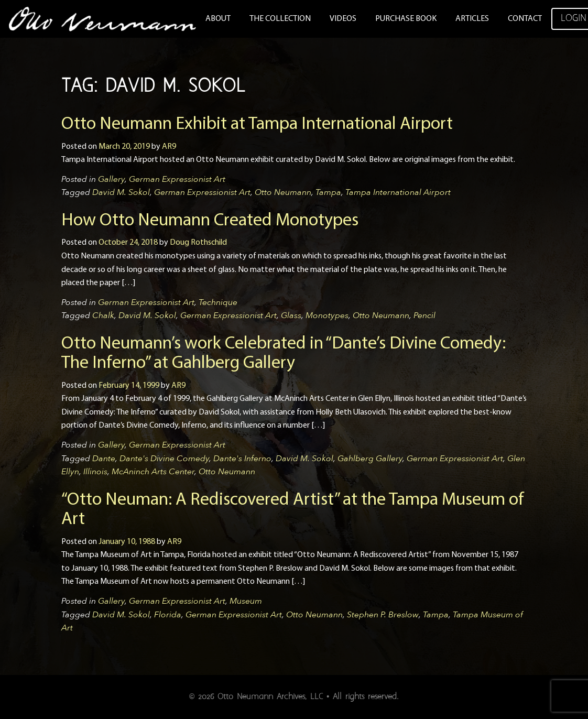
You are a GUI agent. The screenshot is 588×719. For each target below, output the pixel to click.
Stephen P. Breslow (383, 615)
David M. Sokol (121, 192)
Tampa (328, 192)
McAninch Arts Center (153, 472)
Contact (525, 19)
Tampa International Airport (398, 192)
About (218, 19)
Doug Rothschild (198, 243)
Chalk (103, 315)
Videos (343, 19)
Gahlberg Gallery (370, 459)
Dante (104, 459)
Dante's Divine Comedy (164, 459)
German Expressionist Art (177, 179)
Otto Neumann (283, 192)
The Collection (280, 19)
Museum (246, 601)
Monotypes (327, 315)
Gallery (111, 179)
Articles (472, 19)
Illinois (95, 472)
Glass (291, 315)
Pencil (424, 315)
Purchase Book (406, 19)
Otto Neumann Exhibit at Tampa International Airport (257, 124)
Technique (218, 302)
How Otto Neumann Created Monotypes (210, 221)
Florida (168, 615)
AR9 (169, 147)
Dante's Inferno (242, 459)
